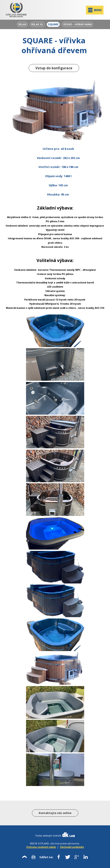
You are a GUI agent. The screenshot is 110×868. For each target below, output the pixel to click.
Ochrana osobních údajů (41, 847)
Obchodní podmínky (72, 847)
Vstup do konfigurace (54, 68)
